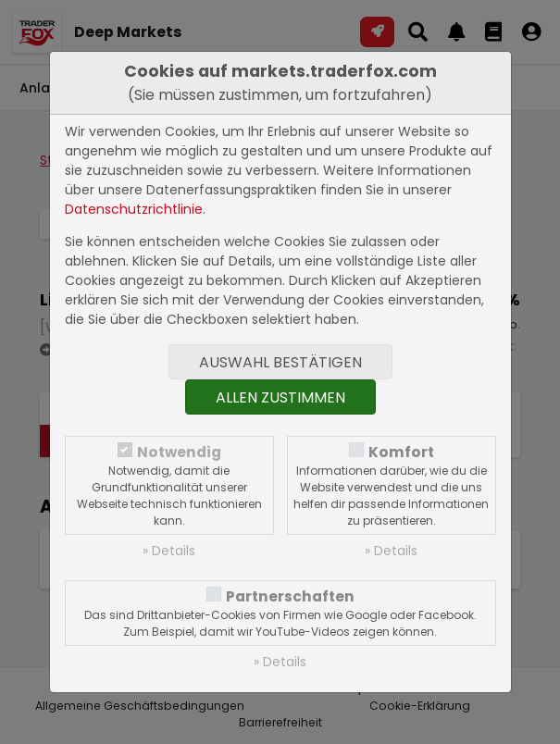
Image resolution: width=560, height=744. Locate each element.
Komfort (401, 452)
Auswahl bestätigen (280, 362)
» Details (169, 551)
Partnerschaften (290, 596)
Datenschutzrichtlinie (134, 209)
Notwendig (179, 452)
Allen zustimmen (280, 397)
